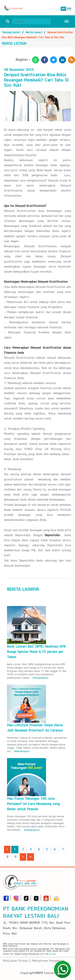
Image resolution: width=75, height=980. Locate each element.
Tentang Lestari (11, 32)
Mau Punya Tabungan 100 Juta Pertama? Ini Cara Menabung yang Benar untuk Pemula (33, 804)
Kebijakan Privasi (16, 961)
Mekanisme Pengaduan (48, 961)
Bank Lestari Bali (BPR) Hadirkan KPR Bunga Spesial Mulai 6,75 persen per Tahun (36, 652)
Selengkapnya (40, 678)
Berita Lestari (34, 32)
